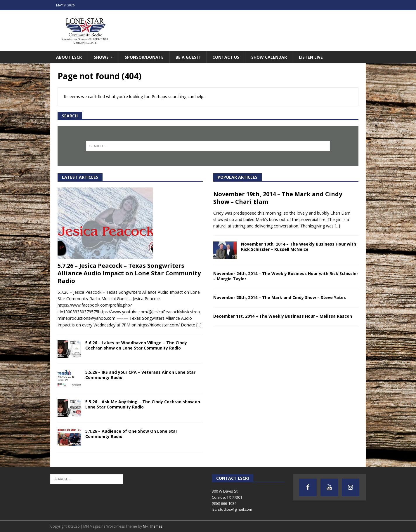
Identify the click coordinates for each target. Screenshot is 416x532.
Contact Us (226, 57)
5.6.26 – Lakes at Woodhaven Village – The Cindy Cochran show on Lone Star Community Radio (136, 345)
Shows (101, 57)
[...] (199, 325)
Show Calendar (269, 57)
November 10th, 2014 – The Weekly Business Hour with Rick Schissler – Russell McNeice (299, 247)
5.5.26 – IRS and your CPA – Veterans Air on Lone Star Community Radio (140, 375)
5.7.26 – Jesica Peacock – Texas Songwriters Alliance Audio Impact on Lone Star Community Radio (129, 273)
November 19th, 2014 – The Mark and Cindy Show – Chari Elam (278, 198)
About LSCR (69, 57)
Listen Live (311, 57)
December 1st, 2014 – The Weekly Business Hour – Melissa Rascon (283, 316)
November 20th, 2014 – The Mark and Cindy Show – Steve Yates (280, 297)
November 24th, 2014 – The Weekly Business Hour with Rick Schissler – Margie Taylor (286, 276)
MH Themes (153, 526)
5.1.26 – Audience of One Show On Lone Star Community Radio (131, 434)
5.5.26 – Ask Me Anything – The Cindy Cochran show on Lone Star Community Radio (143, 404)
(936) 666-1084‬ (224, 503)
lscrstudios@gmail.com (232, 509)
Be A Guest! (188, 57)
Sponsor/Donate (144, 57)
